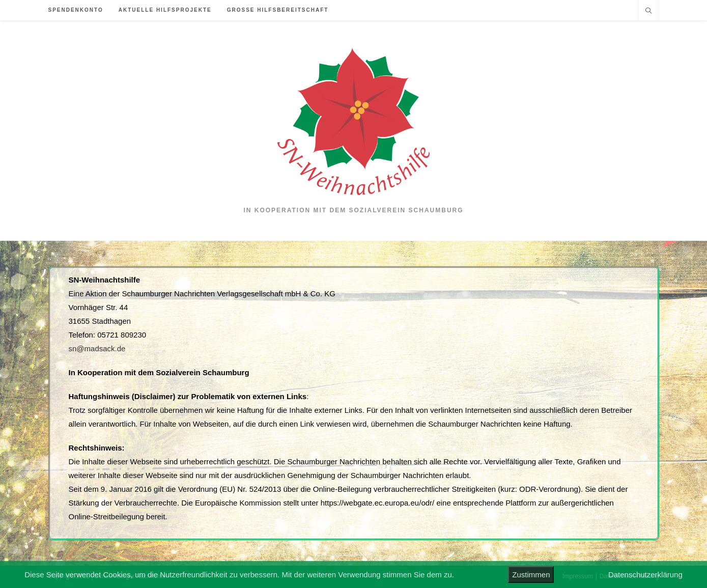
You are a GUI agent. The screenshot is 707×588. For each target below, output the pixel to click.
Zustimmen (531, 575)
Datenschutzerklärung (645, 575)
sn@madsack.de (97, 348)
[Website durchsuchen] (648, 12)
